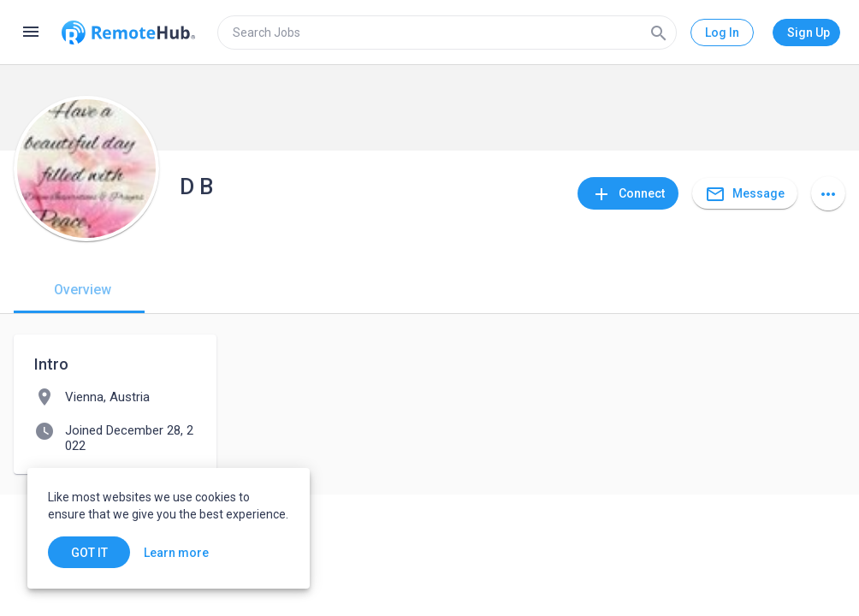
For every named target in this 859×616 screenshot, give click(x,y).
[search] (447, 33)
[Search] (659, 33)
